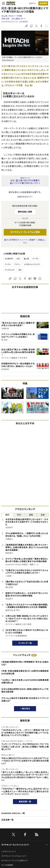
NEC (18, 259)
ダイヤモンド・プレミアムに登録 (25, 232)
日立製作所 (9, 259)
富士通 (26, 259)
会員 (43, 515)
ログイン (32, 3)
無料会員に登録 (25, 212)
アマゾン (17, 264)
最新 (7, 515)
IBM (20, 270)
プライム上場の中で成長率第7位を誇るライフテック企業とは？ (25, 700)
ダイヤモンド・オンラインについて (15, 845)
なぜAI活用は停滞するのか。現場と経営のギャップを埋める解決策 (25, 690)
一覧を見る (25, 709)
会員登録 (43, 3)
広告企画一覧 (7, 820)
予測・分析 (5, 19)
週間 (31, 515)
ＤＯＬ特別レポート (19, 19)
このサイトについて (9, 852)
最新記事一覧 (25, 802)
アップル (8, 264)
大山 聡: (12, 16)
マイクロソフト (10, 270)
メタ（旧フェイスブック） (32, 264)
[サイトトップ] (10, 3)
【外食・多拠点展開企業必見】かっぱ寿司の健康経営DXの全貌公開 (25, 672)
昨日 (19, 515)
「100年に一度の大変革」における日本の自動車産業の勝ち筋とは (25, 681)
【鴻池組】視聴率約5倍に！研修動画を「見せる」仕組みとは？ (25, 663)
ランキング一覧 (25, 643)
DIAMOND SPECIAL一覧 (13, 813)
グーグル (35, 259)
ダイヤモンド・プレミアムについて (14, 856)
